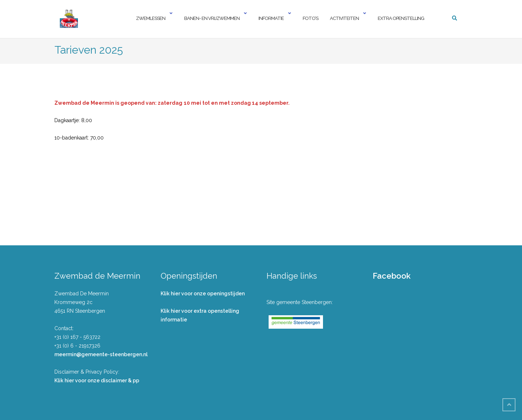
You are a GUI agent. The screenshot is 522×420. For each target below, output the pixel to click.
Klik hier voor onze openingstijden (203, 294)
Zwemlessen (151, 18)
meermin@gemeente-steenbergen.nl (101, 354)
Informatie (271, 18)
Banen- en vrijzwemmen (212, 18)
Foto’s (310, 18)
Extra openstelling (401, 18)
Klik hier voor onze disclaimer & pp (97, 381)
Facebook (392, 276)
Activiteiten (344, 18)
